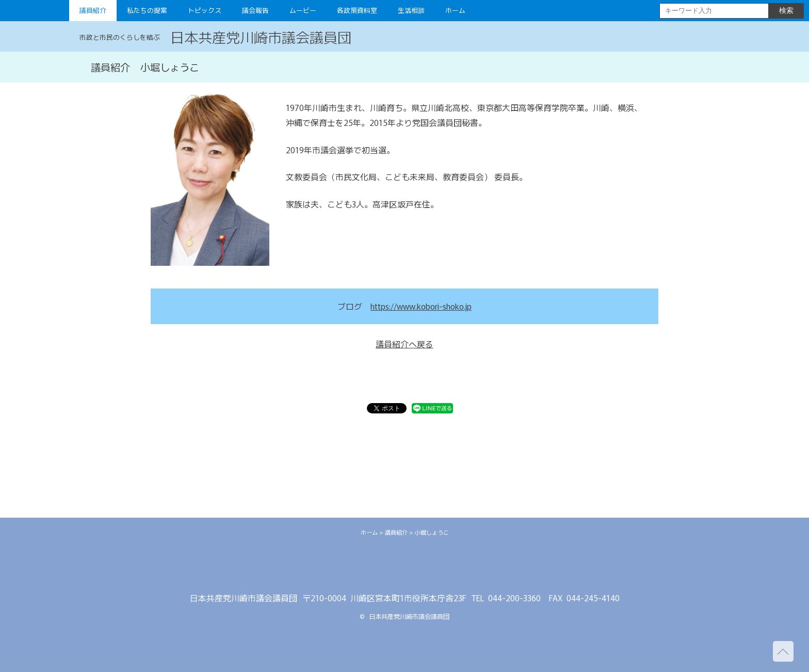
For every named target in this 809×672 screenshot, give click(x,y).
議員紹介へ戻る (405, 344)
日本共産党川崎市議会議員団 (261, 37)
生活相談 (411, 10)
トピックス (205, 10)
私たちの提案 (147, 10)
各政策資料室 (357, 10)
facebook (405, 568)
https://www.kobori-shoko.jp (421, 306)
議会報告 (255, 10)
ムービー (303, 10)
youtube (435, 568)
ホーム (455, 10)
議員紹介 (93, 10)
